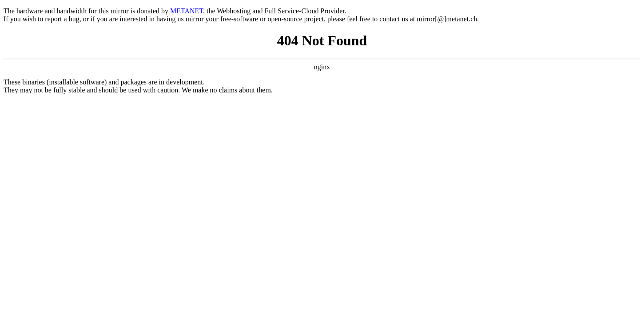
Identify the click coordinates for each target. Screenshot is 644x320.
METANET (187, 11)
